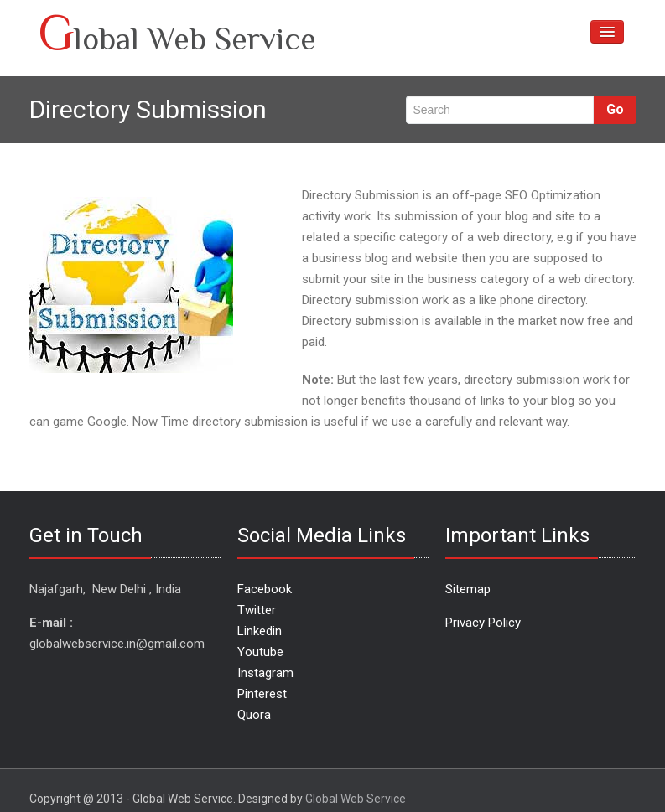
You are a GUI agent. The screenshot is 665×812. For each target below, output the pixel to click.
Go (615, 109)
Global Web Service (356, 799)
